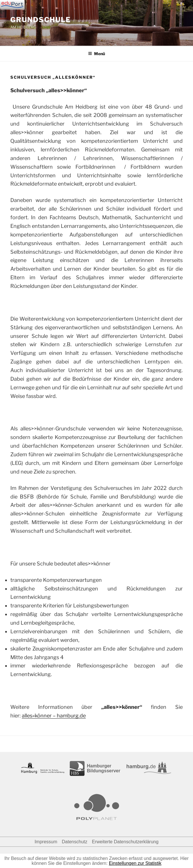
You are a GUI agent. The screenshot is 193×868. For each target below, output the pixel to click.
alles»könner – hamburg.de (54, 716)
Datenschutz (75, 842)
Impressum (46, 842)
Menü (96, 54)
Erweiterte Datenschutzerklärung (125, 842)
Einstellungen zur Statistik (135, 863)
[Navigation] (12, 4)
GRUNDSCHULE (41, 20)
